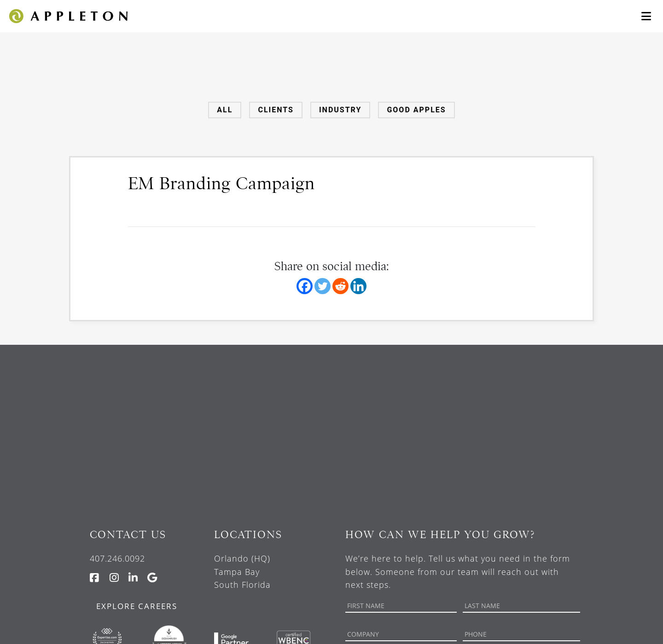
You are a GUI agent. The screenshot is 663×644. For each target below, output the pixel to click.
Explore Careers (137, 606)
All (225, 110)
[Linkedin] (358, 286)
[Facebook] (305, 286)
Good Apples (416, 110)
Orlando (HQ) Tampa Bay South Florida (242, 572)
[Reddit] (340, 286)
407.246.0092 (117, 558)
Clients (276, 110)
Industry (340, 110)
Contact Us (128, 535)
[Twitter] (323, 286)
